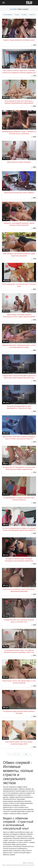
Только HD (32, 15)
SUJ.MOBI (13, 9)
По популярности (8, 15)
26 (26, 754)
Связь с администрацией (9, 865)
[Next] (30, 754)
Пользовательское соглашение (26, 865)
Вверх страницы (28, 863)
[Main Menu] (4, 3)
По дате (17, 15)
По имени (24, 15)
